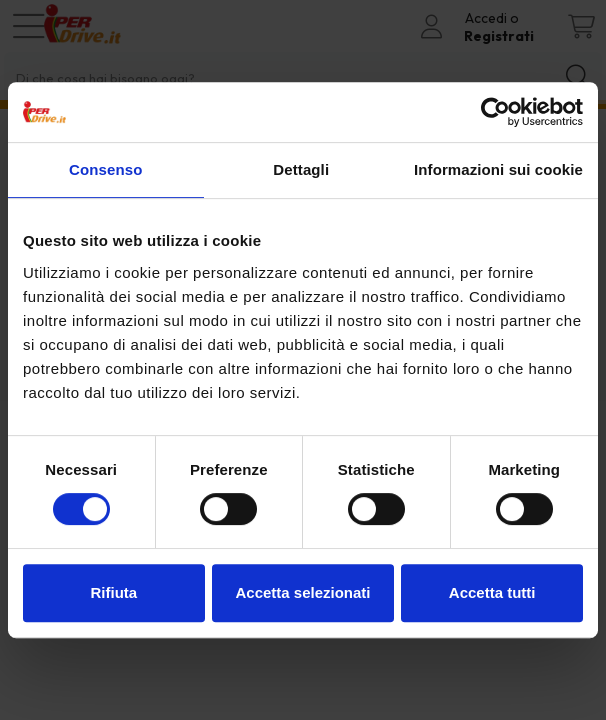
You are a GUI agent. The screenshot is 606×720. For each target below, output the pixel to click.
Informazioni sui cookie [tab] (498, 169)
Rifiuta (113, 592)
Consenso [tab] (105, 169)
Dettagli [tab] (301, 169)
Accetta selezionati (302, 592)
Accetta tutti (492, 592)
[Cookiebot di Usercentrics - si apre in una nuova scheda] (495, 112)
